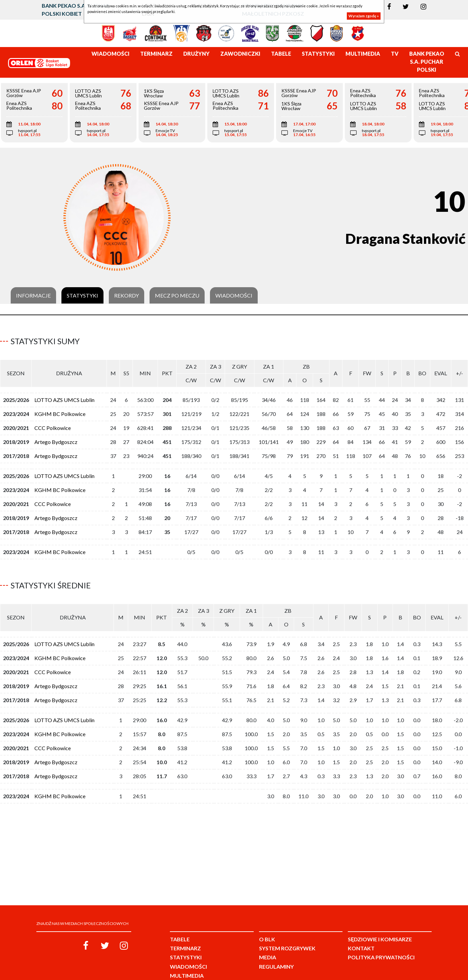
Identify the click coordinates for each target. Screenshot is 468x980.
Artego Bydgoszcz (56, 439)
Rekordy (127, 296)
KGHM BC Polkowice (60, 411)
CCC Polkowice (53, 425)
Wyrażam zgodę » (364, 16)
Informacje (33, 296)
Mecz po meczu (177, 296)
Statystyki (82, 296)
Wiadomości (234, 296)
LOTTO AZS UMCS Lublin (64, 397)
